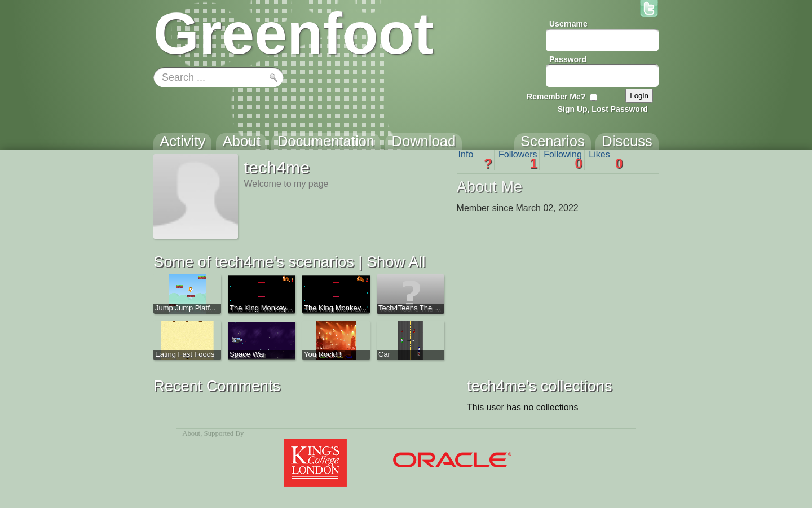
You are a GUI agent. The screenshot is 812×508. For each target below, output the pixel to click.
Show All (396, 262)
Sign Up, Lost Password (603, 109)
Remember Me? (556, 97)
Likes (606, 160)
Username (568, 24)
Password (568, 59)
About (191, 433)
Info (475, 160)
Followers (518, 160)
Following (563, 160)
